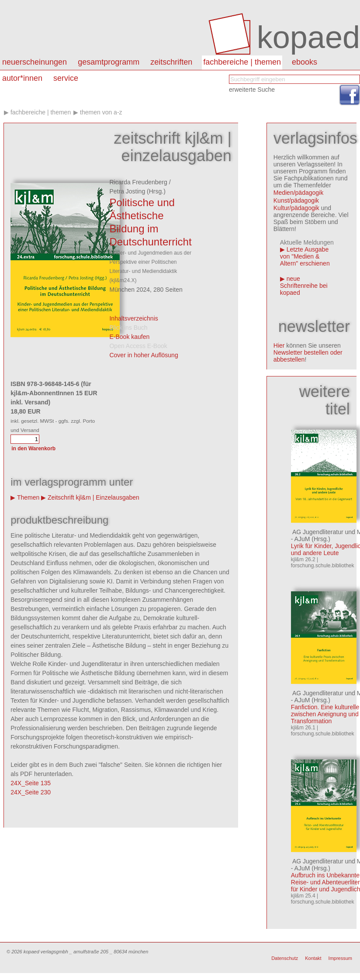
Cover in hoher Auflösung (144, 355)
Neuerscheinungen (35, 62)
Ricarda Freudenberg (138, 182)
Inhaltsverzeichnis (133, 318)
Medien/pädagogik (298, 193)
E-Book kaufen (129, 337)
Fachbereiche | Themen (242, 62)
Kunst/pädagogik (296, 200)
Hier (279, 345)
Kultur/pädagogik (296, 208)
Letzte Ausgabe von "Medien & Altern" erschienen (305, 256)
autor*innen (22, 78)
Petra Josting (127, 191)
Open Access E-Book (138, 346)
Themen (28, 497)
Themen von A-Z (101, 112)
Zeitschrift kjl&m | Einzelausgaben (93, 497)
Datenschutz (285, 958)
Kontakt (313, 958)
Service (66, 78)
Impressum (340, 958)
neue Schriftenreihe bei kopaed (304, 286)
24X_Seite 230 (31, 792)
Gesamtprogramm (109, 62)
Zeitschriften (171, 62)
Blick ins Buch (128, 328)
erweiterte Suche (252, 90)
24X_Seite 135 (31, 783)
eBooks (305, 62)
